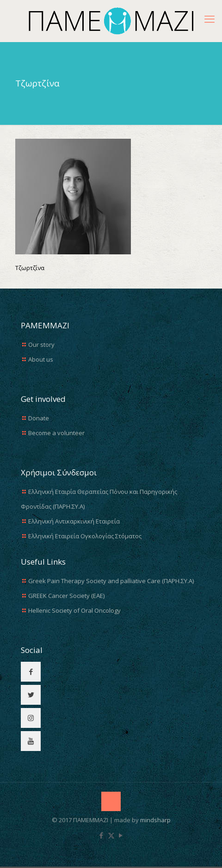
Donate (39, 418)
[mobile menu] (210, 18)
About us (41, 359)
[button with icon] (31, 672)
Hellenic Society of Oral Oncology (74, 610)
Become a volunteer (56, 433)
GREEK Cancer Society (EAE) (66, 596)
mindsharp (155, 820)
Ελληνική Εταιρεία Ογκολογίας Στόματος (85, 536)
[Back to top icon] (111, 801)
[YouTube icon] (121, 835)
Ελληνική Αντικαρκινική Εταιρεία (74, 521)
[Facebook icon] (102, 835)
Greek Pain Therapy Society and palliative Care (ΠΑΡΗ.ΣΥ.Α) (111, 581)
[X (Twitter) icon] (111, 835)
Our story (41, 345)
